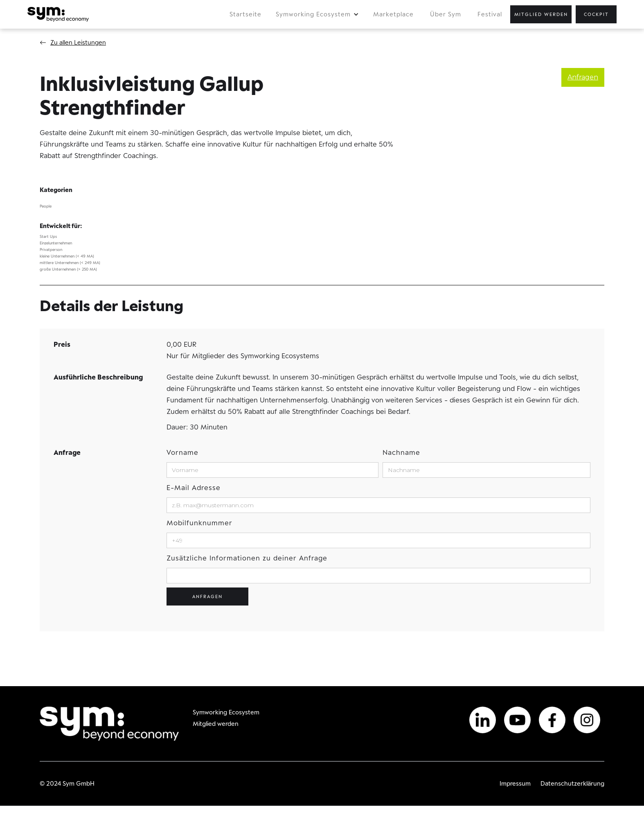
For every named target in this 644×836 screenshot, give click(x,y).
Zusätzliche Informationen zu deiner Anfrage (247, 558)
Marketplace (393, 14)
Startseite (245, 14)
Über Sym (446, 14)
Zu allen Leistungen (78, 42)
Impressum (515, 783)
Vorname (182, 452)
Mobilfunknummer (199, 523)
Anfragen (583, 77)
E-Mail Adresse (194, 488)
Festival (490, 14)
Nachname (401, 452)
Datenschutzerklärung (572, 783)
